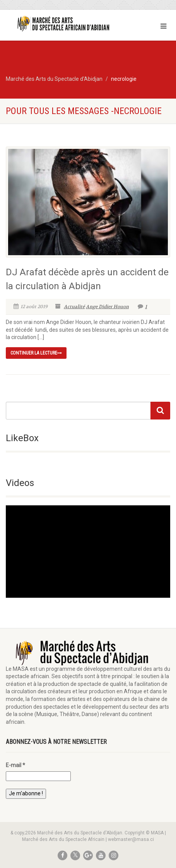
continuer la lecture (36, 353)
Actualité (74, 307)
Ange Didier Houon (107, 307)
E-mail (15, 765)
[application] (88, 552)
